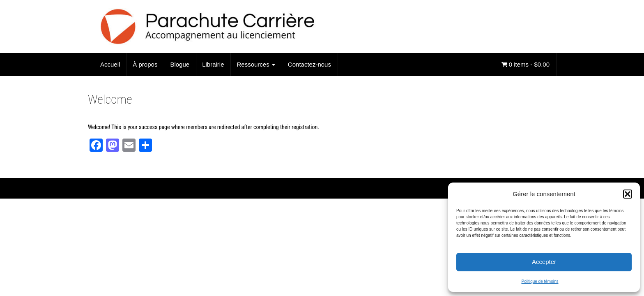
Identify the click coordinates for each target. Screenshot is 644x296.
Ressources (256, 64)
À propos (145, 64)
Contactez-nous (309, 64)
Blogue (180, 64)
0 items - (526, 64)
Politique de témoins (540, 281)
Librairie (213, 64)
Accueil (110, 64)
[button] (628, 194)
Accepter (544, 262)
